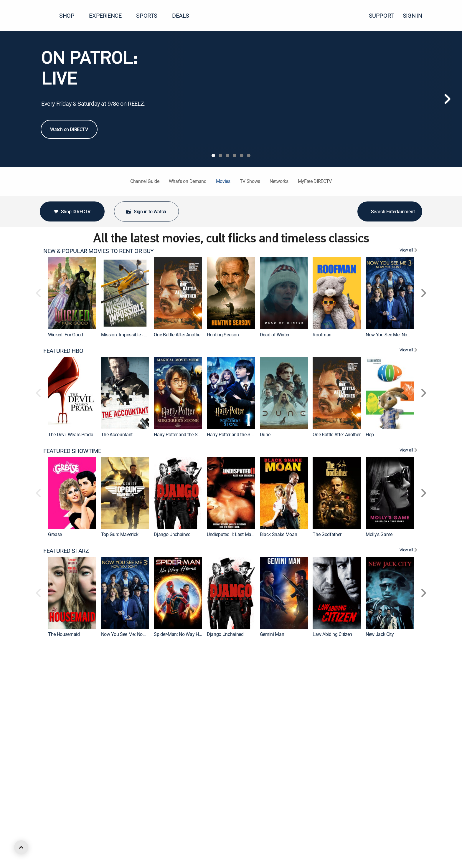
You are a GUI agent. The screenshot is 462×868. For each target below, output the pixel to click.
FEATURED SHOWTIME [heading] (72, 451)
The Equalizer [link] (273, 834)
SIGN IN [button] (416, 15)
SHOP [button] (70, 15)
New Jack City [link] (380, 634)
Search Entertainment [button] (390, 211)
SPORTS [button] (150, 15)
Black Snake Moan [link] (279, 534)
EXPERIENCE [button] (109, 15)
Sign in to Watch (146, 211)
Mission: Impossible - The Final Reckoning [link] (143, 335)
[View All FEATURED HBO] (409, 351)
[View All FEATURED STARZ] (409, 551)
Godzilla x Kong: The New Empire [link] (293, 734)
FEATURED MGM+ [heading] (66, 750)
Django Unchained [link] (172, 534)
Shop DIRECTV (72, 211)
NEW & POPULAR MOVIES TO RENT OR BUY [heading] (99, 251)
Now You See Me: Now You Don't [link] (398, 335)
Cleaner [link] (373, 734)
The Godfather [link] (327, 534)
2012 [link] (106, 834)
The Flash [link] (322, 734)
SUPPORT (381, 15)
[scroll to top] (21, 847)
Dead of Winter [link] (275, 335)
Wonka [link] (214, 734)
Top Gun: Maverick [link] (120, 534)
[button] (447, 16)
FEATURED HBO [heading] (63, 351)
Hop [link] (370, 434)
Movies (223, 181)
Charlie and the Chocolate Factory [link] (187, 734)
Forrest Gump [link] (167, 834)
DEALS (181, 15)
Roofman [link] (322, 335)
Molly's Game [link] (379, 534)
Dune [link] (265, 434)
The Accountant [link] (117, 434)
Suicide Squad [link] (115, 734)
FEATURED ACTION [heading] (68, 850)
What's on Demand (188, 181)
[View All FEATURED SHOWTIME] (409, 451)
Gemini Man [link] (272, 634)
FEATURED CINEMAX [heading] (70, 651)
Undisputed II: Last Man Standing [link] (240, 534)
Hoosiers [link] (321, 834)
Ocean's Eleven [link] (222, 834)
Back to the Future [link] (384, 834)
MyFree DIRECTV (315, 181)
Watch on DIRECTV (69, 129)
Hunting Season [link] (223, 335)
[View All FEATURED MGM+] (409, 750)
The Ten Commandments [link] (74, 834)
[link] (72, 293)
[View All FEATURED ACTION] (409, 850)
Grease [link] (55, 534)
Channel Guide (145, 181)
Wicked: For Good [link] (66, 335)
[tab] (213, 156)
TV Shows (250, 181)
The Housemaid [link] (64, 634)
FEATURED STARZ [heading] (66, 551)
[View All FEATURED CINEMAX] (409, 651)
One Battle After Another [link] (178, 335)
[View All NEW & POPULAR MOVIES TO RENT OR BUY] (409, 251)
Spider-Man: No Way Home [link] (181, 634)
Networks (279, 181)
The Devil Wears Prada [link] (71, 434)
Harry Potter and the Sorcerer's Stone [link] (243, 434)
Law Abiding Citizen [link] (332, 634)
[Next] (447, 99)
